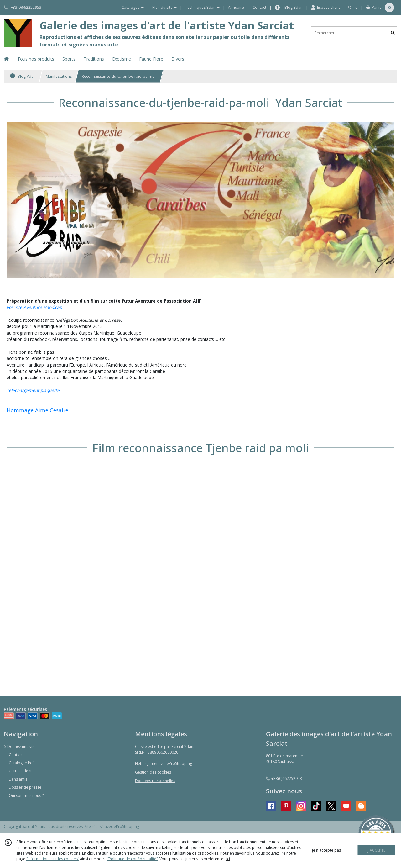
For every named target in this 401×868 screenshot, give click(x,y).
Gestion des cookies (153, 772)
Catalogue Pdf (21, 763)
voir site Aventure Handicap (34, 307)
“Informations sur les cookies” (53, 859)
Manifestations (59, 76)
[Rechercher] (393, 33)
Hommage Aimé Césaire (37, 410)
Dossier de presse (25, 787)
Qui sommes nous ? (26, 795)
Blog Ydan (23, 76)
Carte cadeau (21, 771)
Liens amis (18, 779)
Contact (259, 7)
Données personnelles (155, 781)
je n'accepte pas (326, 850)
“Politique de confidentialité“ (133, 859)
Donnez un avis (19, 746)
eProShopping (126, 826)
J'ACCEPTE (377, 850)
